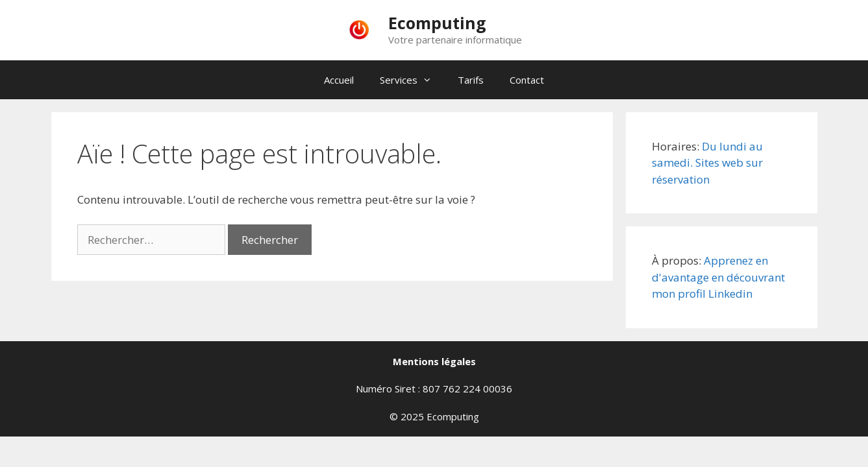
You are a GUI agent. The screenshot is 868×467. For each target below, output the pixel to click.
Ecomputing (437, 23)
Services (412, 80)
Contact (527, 80)
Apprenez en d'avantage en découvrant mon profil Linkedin (718, 277)
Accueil (339, 80)
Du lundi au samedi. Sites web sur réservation (707, 163)
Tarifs (471, 80)
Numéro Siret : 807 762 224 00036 (434, 389)
